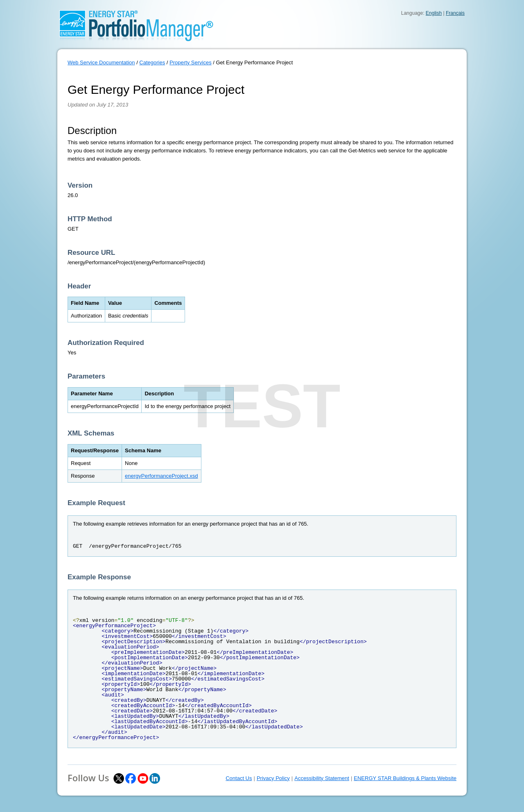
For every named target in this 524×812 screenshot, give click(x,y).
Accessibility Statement (322, 778)
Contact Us (239, 778)
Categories (152, 62)
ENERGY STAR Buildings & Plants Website (405, 778)
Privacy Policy (273, 778)
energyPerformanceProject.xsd (161, 476)
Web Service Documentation (101, 62)
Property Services (191, 62)
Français (455, 13)
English (434, 13)
